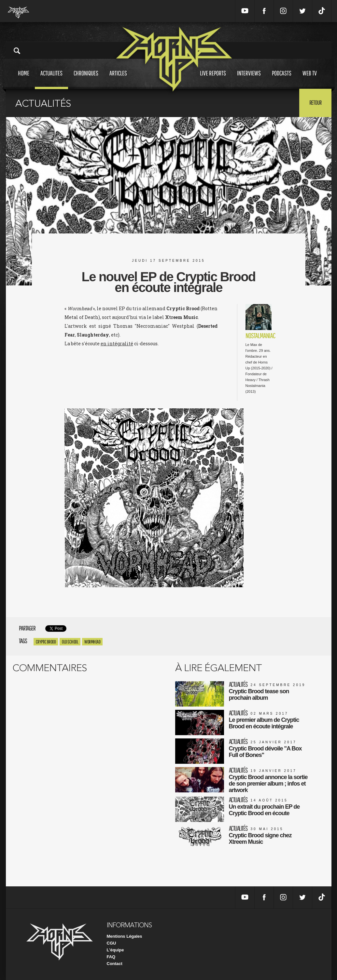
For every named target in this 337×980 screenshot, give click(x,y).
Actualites (51, 79)
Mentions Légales (125, 936)
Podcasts (282, 79)
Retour (315, 102)
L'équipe (115, 950)
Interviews (249, 79)
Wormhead (92, 642)
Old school (70, 642)
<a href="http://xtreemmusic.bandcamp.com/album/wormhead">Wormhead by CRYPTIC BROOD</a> (138, 377)
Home (24, 79)
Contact (115, 964)
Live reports (213, 79)
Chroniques (86, 79)
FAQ (111, 957)
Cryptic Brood (46, 642)
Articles (118, 79)
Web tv (310, 79)
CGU (112, 943)
